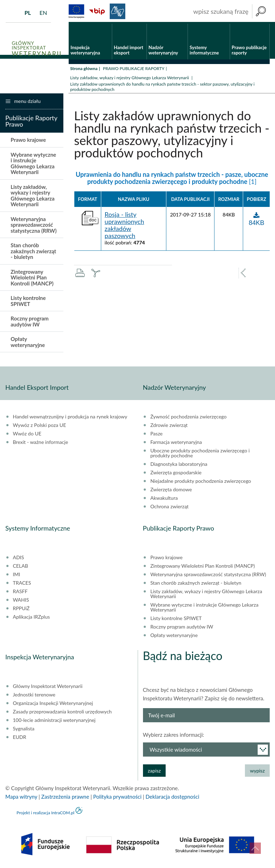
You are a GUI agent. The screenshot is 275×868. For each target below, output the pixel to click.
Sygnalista (24, 730)
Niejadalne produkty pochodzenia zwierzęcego (201, 483)
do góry (255, 848)
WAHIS (21, 602)
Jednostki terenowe (34, 696)
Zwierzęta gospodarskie (176, 474)
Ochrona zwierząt (170, 508)
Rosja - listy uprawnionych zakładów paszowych (125, 227)
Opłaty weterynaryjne (28, 344)
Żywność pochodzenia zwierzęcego (188, 418)
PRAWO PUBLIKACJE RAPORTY (134, 70)
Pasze (157, 435)
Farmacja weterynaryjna (176, 444)
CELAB (20, 568)
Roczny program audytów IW (30, 323)
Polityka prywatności (117, 798)
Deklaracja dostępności (172, 798)
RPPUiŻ (21, 610)
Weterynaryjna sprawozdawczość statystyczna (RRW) (34, 226)
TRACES (22, 585)
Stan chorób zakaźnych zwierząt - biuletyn (33, 253)
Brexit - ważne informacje (40, 444)
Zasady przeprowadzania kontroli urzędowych (62, 713)
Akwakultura (164, 500)
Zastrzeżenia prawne (65, 798)
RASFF (20, 593)
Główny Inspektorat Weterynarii (48, 688)
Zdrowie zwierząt (169, 427)
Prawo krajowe (28, 141)
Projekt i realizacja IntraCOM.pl (45, 814)
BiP (97, 11)
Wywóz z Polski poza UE (39, 427)
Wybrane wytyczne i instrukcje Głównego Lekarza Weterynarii (33, 165)
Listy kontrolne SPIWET (28, 303)
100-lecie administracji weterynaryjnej (54, 722)
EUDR (19, 739)
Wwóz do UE (27, 435)
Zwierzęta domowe (171, 491)
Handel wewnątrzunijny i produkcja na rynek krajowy (70, 418)
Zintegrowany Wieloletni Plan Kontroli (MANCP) (32, 279)
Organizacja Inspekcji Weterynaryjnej (53, 705)
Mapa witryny (21, 798)
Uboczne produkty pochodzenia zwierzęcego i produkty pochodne (200, 455)
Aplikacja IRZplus (31, 619)
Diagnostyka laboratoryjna (179, 466)
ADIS (18, 559)
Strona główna (84, 70)
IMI (16, 576)
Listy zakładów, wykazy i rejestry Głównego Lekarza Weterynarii (130, 79)
